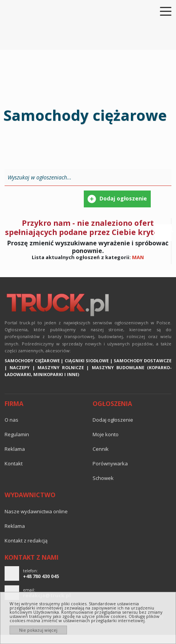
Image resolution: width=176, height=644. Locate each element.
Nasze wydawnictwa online (36, 511)
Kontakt (14, 463)
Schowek (103, 478)
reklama (15, 449)
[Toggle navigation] (161, 11)
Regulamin (17, 434)
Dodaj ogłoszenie (113, 420)
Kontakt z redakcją (26, 540)
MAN (138, 257)
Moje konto (106, 434)
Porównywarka (110, 463)
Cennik (101, 449)
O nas (11, 420)
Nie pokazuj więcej (38, 630)
